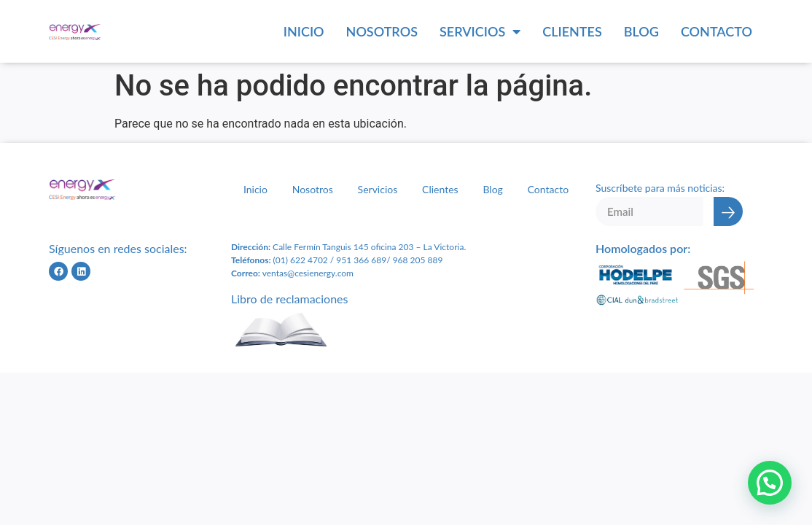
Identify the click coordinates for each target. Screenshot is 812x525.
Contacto (717, 31)
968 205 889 (418, 260)
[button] (770, 483)
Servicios (480, 31)
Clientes (572, 31)
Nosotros (382, 31)
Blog (641, 31)
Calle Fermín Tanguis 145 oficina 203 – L (349, 247)
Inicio (304, 31)
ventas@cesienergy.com (308, 273)
